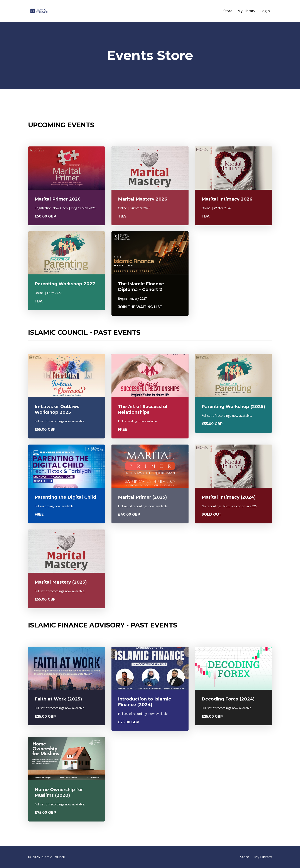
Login (265, 11)
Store (228, 11)
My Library (246, 11)
